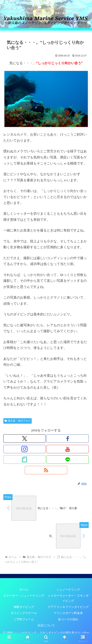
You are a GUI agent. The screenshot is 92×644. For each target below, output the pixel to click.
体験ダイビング (24, 607)
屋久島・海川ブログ (18, 421)
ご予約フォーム (24, 619)
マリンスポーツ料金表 (68, 613)
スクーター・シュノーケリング (24, 596)
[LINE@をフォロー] (68, 460)
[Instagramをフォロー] (24, 449)
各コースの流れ (68, 619)
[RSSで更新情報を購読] (46, 470)
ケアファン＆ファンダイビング (68, 607)
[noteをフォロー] (24, 460)
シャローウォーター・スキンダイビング (68, 598)
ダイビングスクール (24, 613)
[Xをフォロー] (24, 439)
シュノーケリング (68, 589)
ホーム (24, 589)
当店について (46, 625)
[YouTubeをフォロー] (68, 449)
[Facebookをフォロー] (68, 439)
